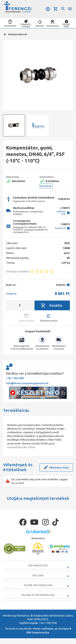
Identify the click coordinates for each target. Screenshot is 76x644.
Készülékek (10, 26)
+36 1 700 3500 (15, 378)
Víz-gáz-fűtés (66, 25)
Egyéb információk (38, 588)
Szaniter (40, 26)
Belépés (48, 9)
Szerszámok (52, 26)
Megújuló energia (26, 25)
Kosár (56, 9)
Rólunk (38, 577)
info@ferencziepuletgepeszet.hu (27, 383)
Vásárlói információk (38, 599)
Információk (38, 565)
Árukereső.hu (38, 538)
